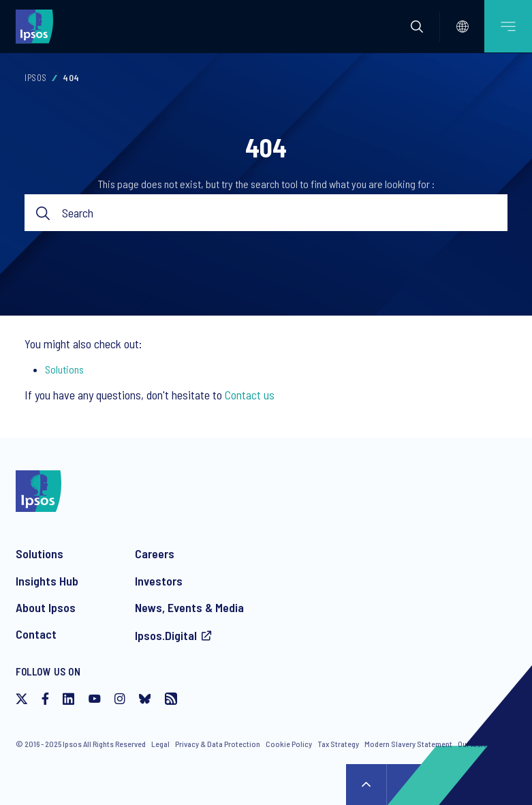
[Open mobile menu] (508, 26)
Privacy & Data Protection (218, 744)
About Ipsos (46, 607)
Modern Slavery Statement (408, 744)
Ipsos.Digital (166, 635)
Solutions (64, 369)
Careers (155, 553)
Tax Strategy (338, 744)
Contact (36, 634)
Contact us (250, 395)
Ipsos (36, 78)
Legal (160, 744)
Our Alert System (485, 744)
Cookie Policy (289, 744)
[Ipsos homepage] (37, 26)
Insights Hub (47, 581)
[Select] (463, 27)
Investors (159, 581)
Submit (43, 213)
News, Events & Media (189, 607)
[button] (417, 27)
